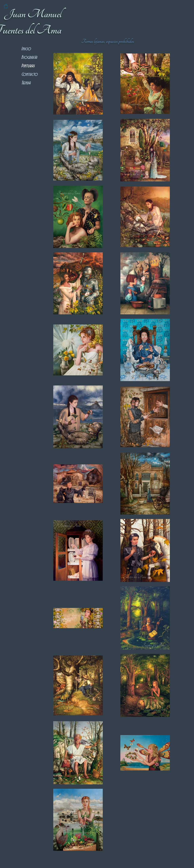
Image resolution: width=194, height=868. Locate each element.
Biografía (29, 57)
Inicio (26, 49)
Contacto (29, 74)
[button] (6, 6)
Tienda (26, 83)
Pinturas (28, 66)
